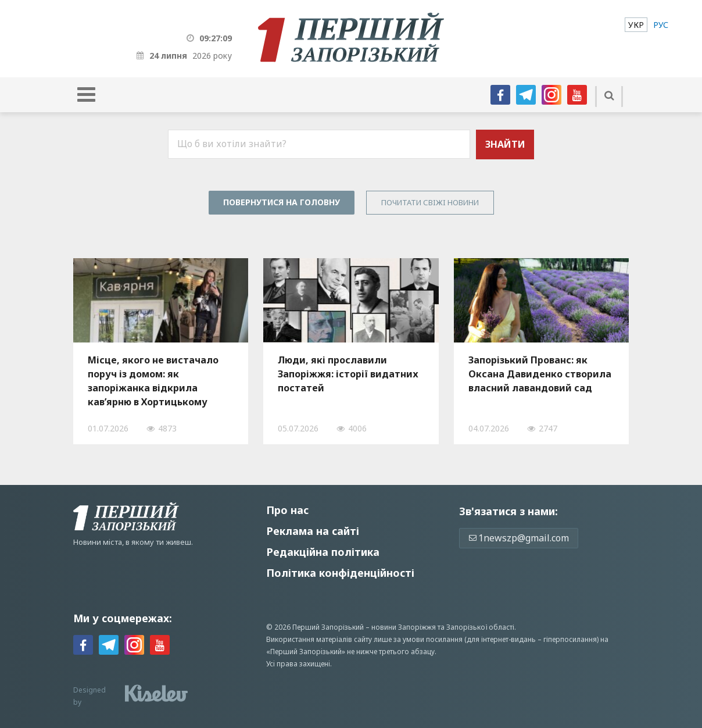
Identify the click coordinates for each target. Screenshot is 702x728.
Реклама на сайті (313, 531)
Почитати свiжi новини (430, 202)
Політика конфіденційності (340, 573)
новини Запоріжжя (404, 627)
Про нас (287, 510)
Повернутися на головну (282, 202)
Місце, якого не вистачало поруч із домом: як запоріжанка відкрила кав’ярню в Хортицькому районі (153, 381)
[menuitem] (636, 25)
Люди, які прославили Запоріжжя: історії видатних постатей (348, 374)
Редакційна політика (323, 552)
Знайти (505, 144)
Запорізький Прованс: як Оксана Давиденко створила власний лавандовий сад (540, 374)
